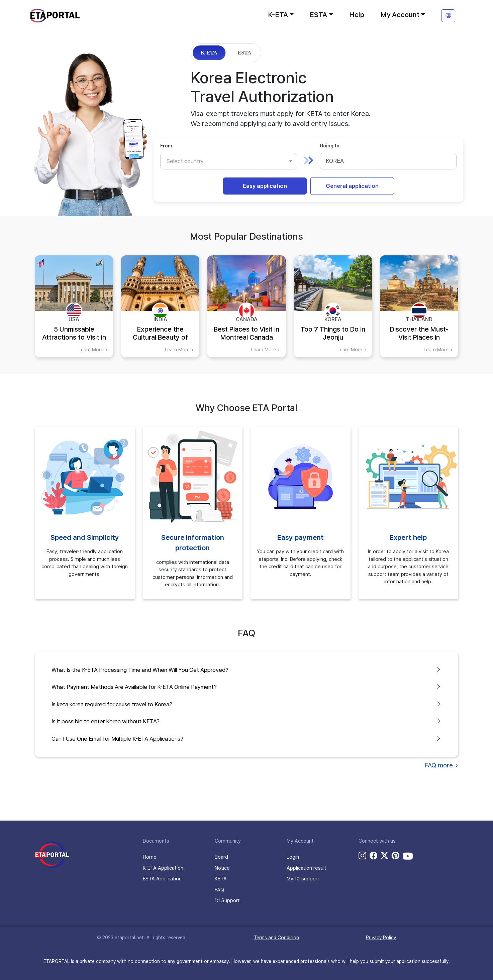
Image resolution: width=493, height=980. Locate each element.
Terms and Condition (276, 938)
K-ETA (209, 53)
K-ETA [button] (278, 15)
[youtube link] (408, 856)
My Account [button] (400, 15)
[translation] (448, 16)
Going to (330, 146)
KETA (221, 879)
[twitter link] (384, 856)
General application (352, 186)
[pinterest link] (396, 856)
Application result (307, 868)
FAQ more (442, 765)
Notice (222, 868)
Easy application (265, 186)
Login (293, 857)
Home (150, 857)
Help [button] (357, 15)
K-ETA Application (163, 868)
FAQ (219, 890)
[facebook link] (373, 856)
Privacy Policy (381, 938)
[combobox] (229, 161)
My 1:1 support (303, 879)
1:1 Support (227, 900)
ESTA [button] (318, 15)
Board (221, 857)
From (166, 146)
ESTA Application (162, 879)
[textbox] (188, 161)
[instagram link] (362, 856)
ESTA (245, 53)
